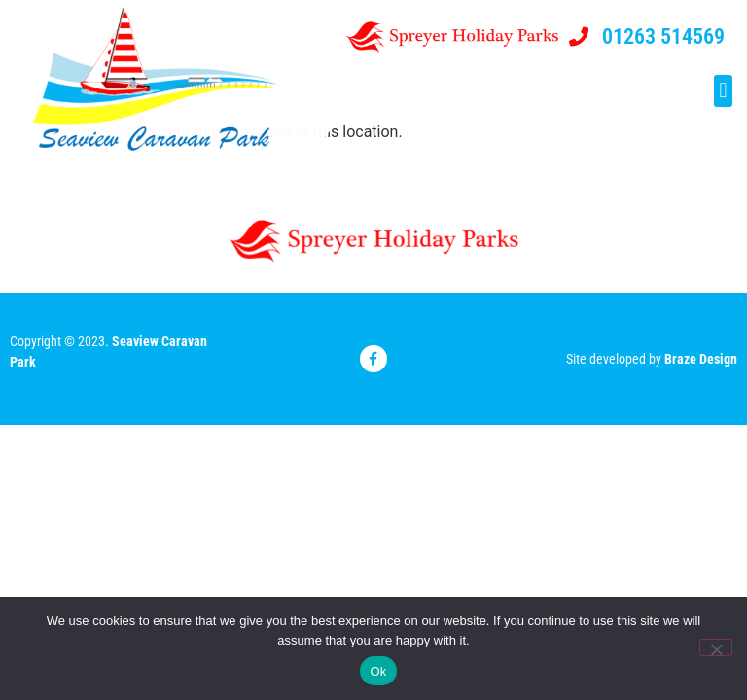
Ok (378, 671)
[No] (716, 647)
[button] (723, 92)
